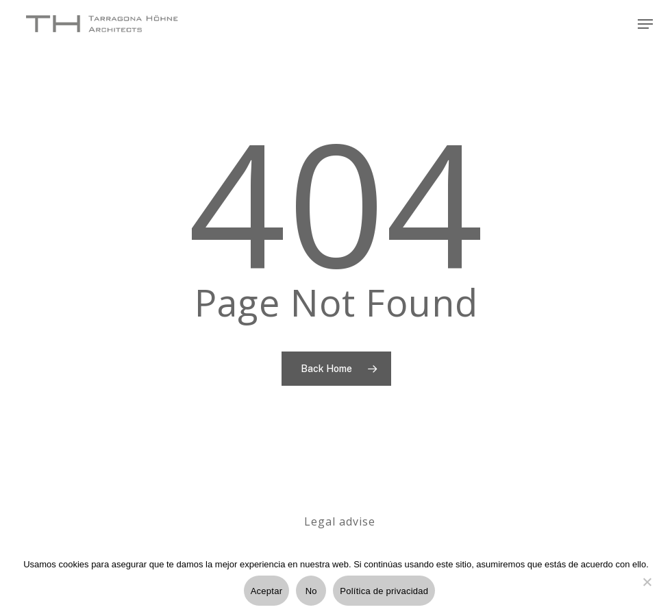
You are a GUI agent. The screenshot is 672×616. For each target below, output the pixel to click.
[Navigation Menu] (645, 24)
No (311, 591)
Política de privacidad (384, 591)
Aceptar (267, 591)
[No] (647, 590)
